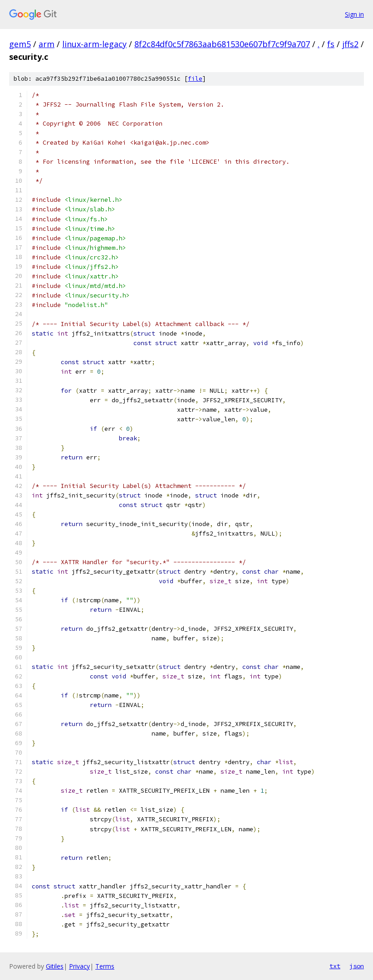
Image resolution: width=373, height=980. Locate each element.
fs (331, 44)
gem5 (20, 44)
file (195, 79)
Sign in (354, 14)
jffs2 (350, 44)
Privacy (79, 966)
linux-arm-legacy (94, 44)
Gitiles (55, 966)
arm (47, 44)
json (357, 966)
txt (335, 966)
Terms (105, 966)
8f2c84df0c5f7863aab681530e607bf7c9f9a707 (222, 44)
